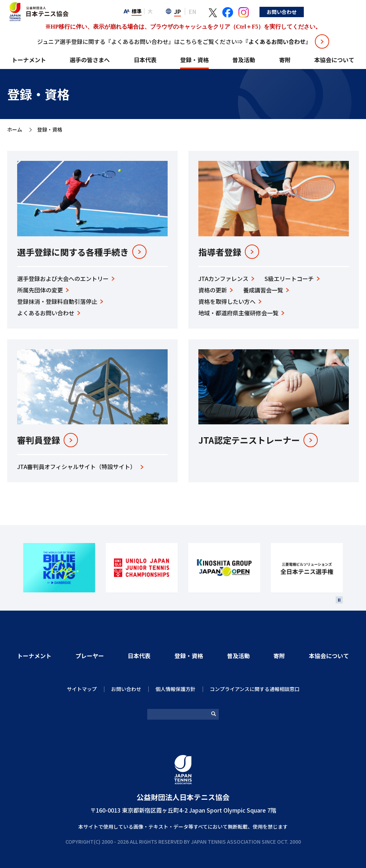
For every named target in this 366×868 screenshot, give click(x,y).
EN (248, 11)
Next (351, 568)
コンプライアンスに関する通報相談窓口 (255, 689)
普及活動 (244, 60)
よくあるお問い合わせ (46, 313)
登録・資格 (194, 60)
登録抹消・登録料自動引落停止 (57, 301)
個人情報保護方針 (175, 689)
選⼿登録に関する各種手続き (73, 252)
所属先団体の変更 (40, 290)
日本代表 (145, 60)
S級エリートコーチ (289, 278)
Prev (15, 568)
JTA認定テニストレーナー (249, 440)
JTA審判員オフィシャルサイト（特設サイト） (76, 467)
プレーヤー (90, 656)
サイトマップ (82, 689)
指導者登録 (220, 252)
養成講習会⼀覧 (263, 290)
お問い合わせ (337, 12)
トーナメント (29, 60)
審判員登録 (39, 440)
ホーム (15, 130)
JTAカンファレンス (223, 278)
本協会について (334, 60)
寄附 (285, 60)
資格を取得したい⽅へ (227, 301)
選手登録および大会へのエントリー (63, 278)
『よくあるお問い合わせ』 (277, 41)
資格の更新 (213, 290)
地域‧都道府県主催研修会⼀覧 (238, 313)
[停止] (339, 600)
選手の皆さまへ (90, 60)
